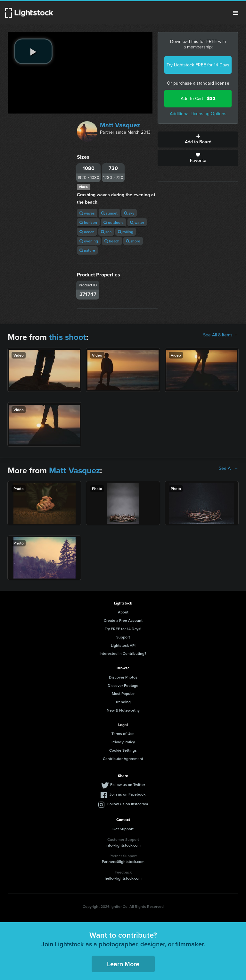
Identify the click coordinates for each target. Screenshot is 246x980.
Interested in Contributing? (123, 653)
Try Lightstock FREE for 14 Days (198, 65)
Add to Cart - (198, 99)
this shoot (68, 337)
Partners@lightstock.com (123, 862)
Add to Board (198, 139)
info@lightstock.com (123, 845)
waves (87, 213)
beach (112, 241)
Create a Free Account (123, 620)
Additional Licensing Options (198, 114)
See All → (229, 469)
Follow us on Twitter (128, 785)
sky (129, 213)
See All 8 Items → (221, 335)
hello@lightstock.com (123, 878)
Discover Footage (123, 685)
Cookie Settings (123, 750)
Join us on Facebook (127, 794)
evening (89, 241)
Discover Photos (123, 677)
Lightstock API (123, 645)
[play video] (33, 51)
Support (123, 637)
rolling (126, 232)
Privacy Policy (123, 742)
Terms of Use (123, 734)
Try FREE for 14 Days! (123, 629)
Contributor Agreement (123, 759)
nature (87, 250)
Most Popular (123, 693)
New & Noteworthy (123, 710)
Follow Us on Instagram (128, 804)
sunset (109, 213)
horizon (88, 222)
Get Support (123, 829)
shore (133, 241)
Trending (123, 702)
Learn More (123, 964)
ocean (87, 232)
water (137, 222)
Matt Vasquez (120, 125)
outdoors (114, 222)
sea (106, 232)
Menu (236, 13)
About (123, 612)
